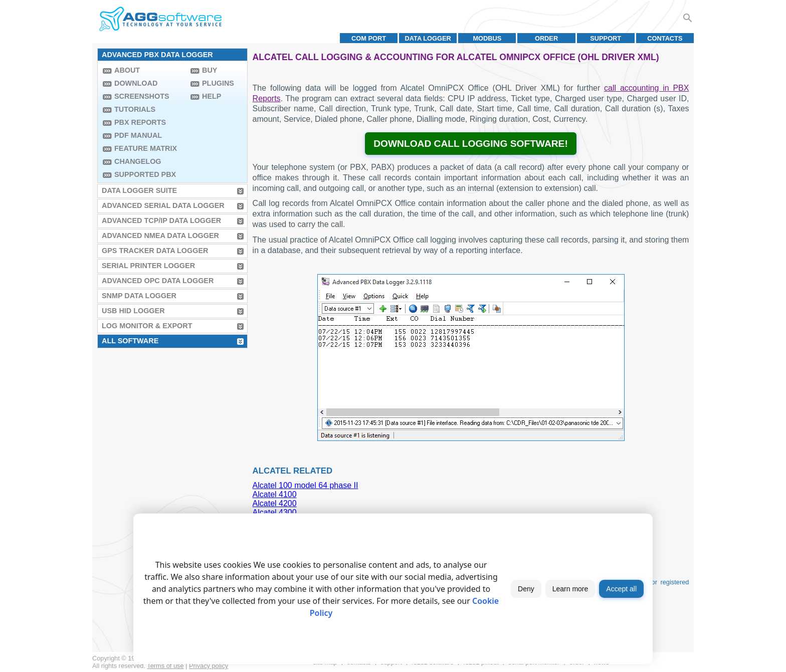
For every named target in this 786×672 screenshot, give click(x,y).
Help (212, 96)
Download (136, 83)
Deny (526, 589)
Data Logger (428, 38)
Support (606, 38)
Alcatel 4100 (275, 494)
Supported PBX (145, 174)
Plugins (218, 83)
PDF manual (138, 135)
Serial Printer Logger (148, 266)
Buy (210, 70)
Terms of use (165, 666)
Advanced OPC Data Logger (158, 281)
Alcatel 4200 (275, 503)
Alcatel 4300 (275, 512)
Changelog (138, 161)
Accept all (621, 589)
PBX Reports (140, 122)
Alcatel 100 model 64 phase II (306, 485)
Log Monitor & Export (147, 326)
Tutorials (135, 109)
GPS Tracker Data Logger (155, 251)
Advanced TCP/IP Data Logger (161, 220)
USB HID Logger (133, 311)
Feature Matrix (146, 148)
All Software (130, 341)
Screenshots (142, 96)
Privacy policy (209, 666)
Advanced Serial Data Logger (163, 205)
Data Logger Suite (139, 190)
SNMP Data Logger (139, 296)
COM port (369, 38)
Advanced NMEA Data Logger (160, 236)
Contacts (665, 38)
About (127, 70)
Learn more (570, 589)
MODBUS (487, 38)
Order (546, 38)
